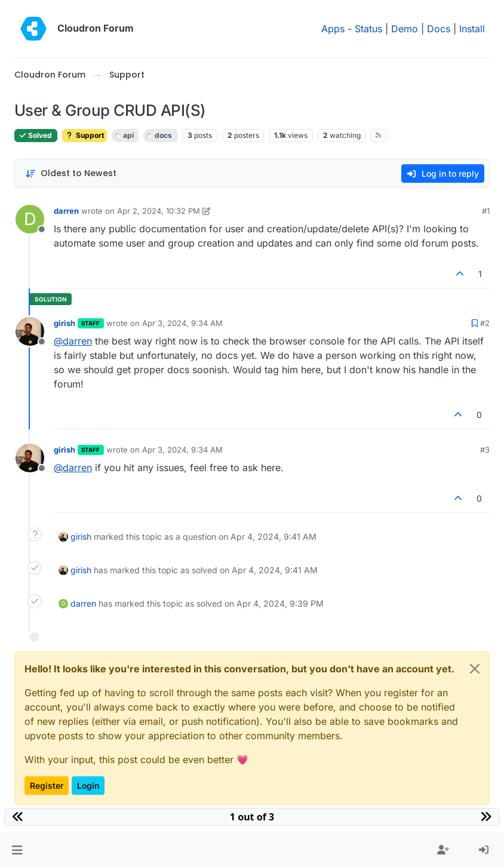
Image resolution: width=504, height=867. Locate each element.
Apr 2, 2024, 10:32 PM (159, 211)
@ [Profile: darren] (73, 341)
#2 (485, 323)
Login (88, 785)
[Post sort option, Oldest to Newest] (71, 173)
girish (64, 323)
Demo (405, 29)
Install (472, 29)
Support (84, 135)
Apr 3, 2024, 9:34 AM (182, 323)
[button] (17, 850)
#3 (485, 450)
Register (47, 785)
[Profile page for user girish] (30, 331)
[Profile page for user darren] (30, 219)
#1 (486, 211)
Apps (333, 29)
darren (66, 211)
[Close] (475, 669)
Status (368, 29)
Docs (439, 29)
